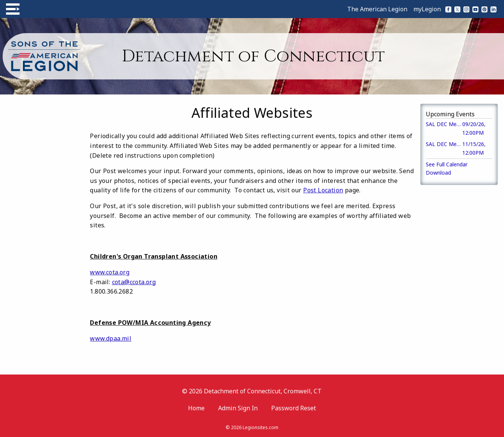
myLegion (427, 9)
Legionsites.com (260, 427)
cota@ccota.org (134, 282)
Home (196, 408)
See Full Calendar (447, 164)
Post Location (323, 190)
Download (438, 173)
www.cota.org (110, 272)
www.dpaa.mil (111, 338)
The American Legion (377, 9)
